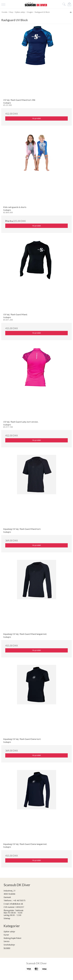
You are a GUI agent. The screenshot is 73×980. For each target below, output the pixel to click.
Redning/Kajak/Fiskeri (12, 938)
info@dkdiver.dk (16, 904)
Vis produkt (37, 118)
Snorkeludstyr (9, 945)
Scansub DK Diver (36, 963)
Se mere (7, 948)
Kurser (6, 935)
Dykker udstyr (9, 932)
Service (6, 941)
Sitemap (7, 918)
